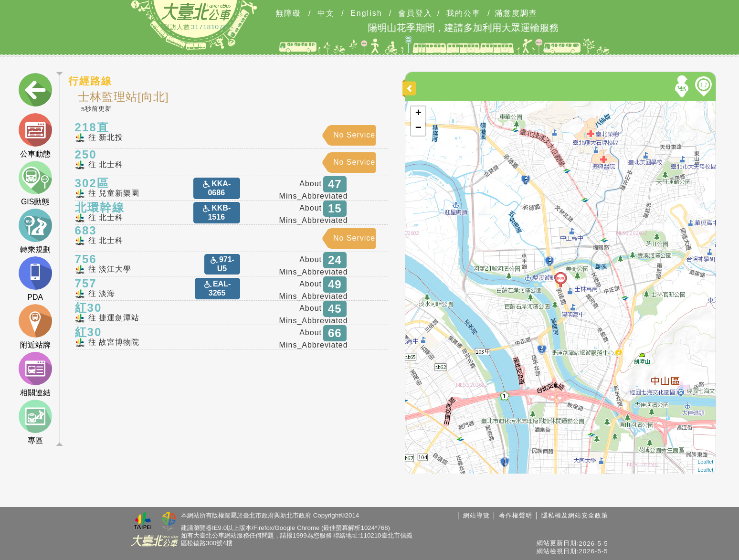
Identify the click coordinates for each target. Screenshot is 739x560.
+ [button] (418, 114)
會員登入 (415, 13)
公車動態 (35, 136)
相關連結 (35, 374)
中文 (326, 13)
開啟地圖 (417, 105)
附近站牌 (35, 327)
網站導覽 (476, 515)
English (366, 13)
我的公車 (464, 13)
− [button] (418, 128)
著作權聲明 (516, 515)
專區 (35, 422)
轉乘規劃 (35, 231)
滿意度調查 (516, 13)
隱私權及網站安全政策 (575, 515)
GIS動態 (35, 183)
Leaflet (705, 462)
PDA (35, 279)
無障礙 (288, 13)
